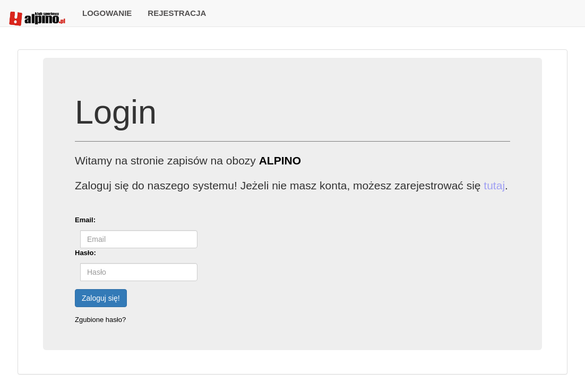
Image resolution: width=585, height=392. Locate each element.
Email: (85, 220)
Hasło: (85, 253)
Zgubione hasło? (100, 320)
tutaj (494, 185)
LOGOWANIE (107, 13)
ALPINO (280, 160)
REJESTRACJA (177, 13)
